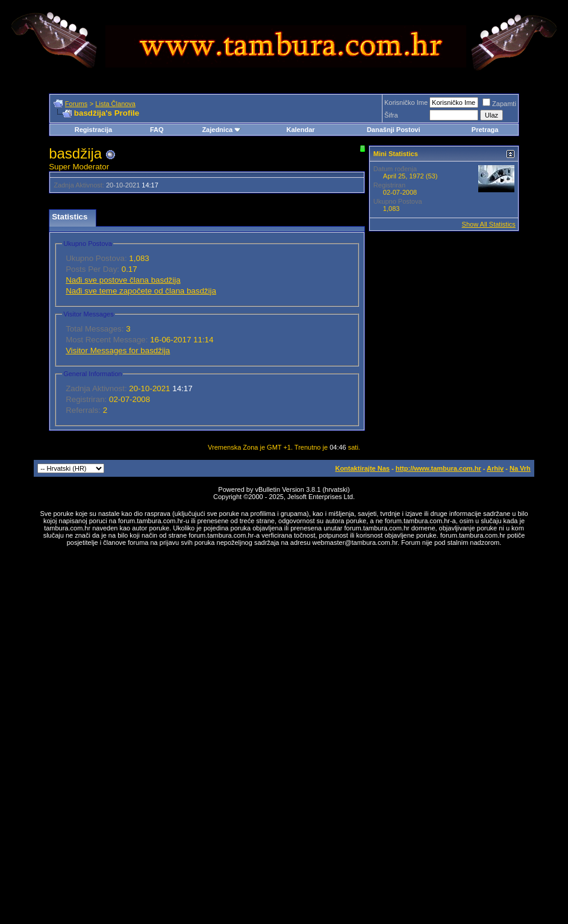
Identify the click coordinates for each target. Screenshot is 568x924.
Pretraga (485, 130)
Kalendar (300, 130)
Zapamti (499, 104)
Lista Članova (115, 104)
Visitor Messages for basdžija (118, 350)
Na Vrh (520, 468)
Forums (76, 104)
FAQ (157, 130)
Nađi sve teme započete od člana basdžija (141, 291)
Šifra (391, 115)
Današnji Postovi (394, 130)
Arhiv (495, 468)
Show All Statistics (489, 224)
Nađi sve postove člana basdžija (123, 280)
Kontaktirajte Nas (362, 468)
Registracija (93, 130)
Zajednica (221, 130)
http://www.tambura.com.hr (438, 468)
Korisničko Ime (406, 102)
